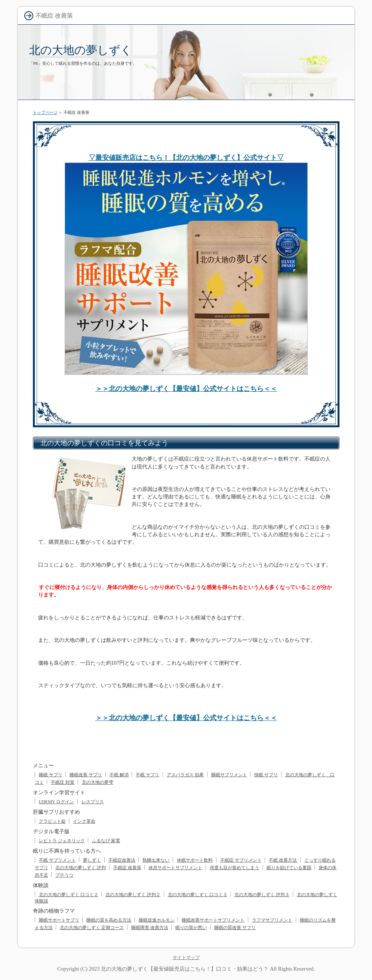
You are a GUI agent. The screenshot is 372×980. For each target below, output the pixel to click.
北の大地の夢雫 (98, 782)
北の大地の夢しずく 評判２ (133, 895)
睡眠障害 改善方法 (150, 928)
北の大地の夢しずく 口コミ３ (198, 895)
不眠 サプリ (147, 775)
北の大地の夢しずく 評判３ (262, 895)
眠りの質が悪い (191, 928)
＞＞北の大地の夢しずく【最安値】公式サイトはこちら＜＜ (186, 389)
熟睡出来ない (156, 860)
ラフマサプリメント (272, 920)
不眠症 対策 (63, 782)
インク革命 (84, 821)
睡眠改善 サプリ (86, 775)
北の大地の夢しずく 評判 (81, 868)
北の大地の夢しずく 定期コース (92, 928)
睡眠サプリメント (229, 775)
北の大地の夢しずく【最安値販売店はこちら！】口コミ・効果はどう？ (185, 969)
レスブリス (93, 802)
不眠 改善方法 (283, 860)
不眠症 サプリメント (241, 860)
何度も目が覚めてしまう (234, 868)
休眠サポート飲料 (195, 860)
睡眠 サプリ (51, 775)
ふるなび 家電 (106, 841)
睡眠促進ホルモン (157, 920)
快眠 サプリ (266, 775)
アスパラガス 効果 (185, 775)
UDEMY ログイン (57, 802)
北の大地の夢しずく (81, 50)
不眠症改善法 (122, 860)
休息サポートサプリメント (175, 868)
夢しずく (92, 860)
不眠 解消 (119, 775)
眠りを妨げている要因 (289, 868)
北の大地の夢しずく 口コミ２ (69, 895)
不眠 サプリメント (57, 860)
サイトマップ (186, 958)
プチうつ (64, 875)
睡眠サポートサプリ (59, 920)
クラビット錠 (52, 821)
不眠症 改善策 (127, 868)
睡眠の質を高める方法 (109, 920)
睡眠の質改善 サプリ (235, 928)
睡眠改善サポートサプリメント (213, 920)
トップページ (45, 112)
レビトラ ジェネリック (62, 841)
